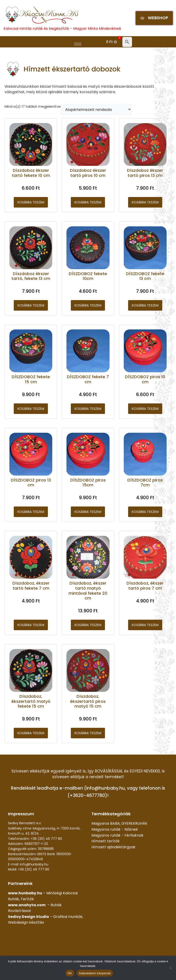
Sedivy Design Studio (29, 917)
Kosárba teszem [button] (31, 202)
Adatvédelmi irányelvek (95, 973)
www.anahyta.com (27, 905)
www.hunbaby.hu (25, 893)
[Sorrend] (96, 109)
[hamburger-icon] (78, 44)
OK (70, 973)
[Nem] (170, 968)
